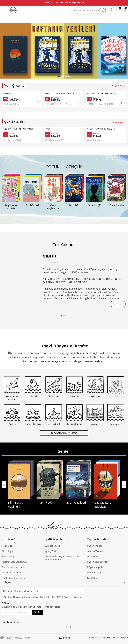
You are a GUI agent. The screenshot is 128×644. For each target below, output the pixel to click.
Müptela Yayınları (96, 567)
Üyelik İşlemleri (52, 546)
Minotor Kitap (94, 573)
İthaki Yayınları (94, 546)
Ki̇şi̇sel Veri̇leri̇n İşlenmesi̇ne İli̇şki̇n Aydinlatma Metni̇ (62, 558)
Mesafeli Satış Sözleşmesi (14, 562)
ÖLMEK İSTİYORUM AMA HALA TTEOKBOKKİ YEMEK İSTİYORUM (102, 129)
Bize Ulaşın (7, 551)
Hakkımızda (8, 546)
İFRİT (47, 129)
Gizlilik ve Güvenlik (11, 573)
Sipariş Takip (8, 556)
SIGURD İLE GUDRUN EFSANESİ (18, 129)
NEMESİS (8, 93)
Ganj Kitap (92, 578)
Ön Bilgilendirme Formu (14, 578)
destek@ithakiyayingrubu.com (23, 591)
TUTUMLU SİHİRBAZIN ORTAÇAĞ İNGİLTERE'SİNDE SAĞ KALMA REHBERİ (102, 93)
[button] (59, 76)
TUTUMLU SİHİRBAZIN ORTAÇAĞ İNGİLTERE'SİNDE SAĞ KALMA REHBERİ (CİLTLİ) (60, 93)
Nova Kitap (93, 556)
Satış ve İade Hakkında (13, 567)
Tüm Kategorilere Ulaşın (64, 433)
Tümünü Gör (119, 86)
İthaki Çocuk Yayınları (98, 562)
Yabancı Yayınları (96, 551)
